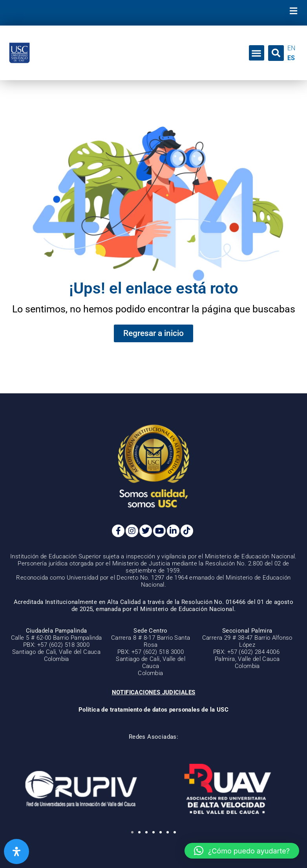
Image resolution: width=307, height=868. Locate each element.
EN (291, 48)
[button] (293, 11)
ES (291, 58)
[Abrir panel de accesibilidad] (16, 851)
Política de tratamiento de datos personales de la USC (153, 710)
